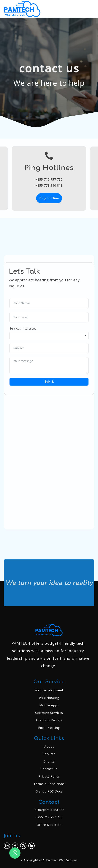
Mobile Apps (49, 705)
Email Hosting (49, 728)
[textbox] (49, 336)
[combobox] (49, 336)
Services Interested (23, 328)
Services (49, 754)
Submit (49, 382)
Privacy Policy (49, 776)
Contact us (49, 769)
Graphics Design (49, 720)
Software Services (49, 713)
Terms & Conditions (49, 784)
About (49, 746)
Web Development (49, 690)
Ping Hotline (49, 198)
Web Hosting (49, 698)
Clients (49, 761)
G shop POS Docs (49, 791)
